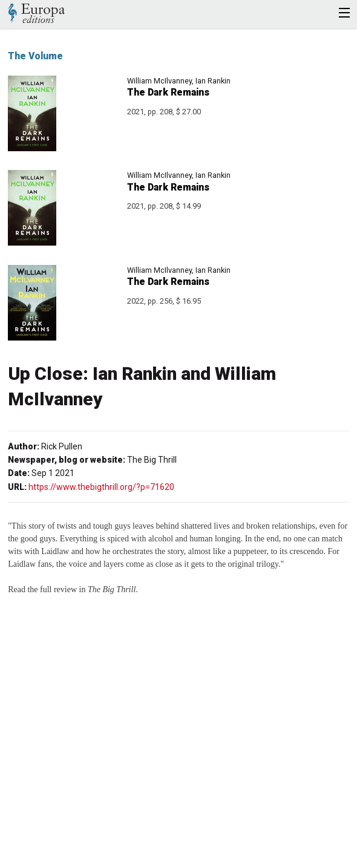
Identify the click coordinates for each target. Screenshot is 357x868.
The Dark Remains (168, 92)
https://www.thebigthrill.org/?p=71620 (101, 487)
